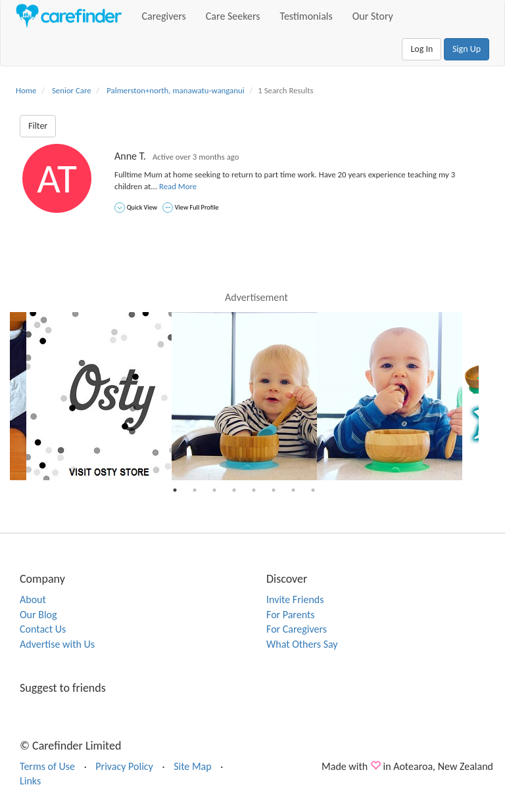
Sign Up (467, 49)
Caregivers (164, 16)
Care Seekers (233, 16)
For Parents (291, 615)
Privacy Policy (124, 766)
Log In (421, 49)
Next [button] (489, 396)
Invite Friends (295, 599)
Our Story (373, 16)
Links (30, 781)
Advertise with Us (57, 644)
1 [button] (175, 490)
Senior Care (72, 90)
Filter (38, 126)
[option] (244, 396)
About (33, 599)
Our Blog (38, 615)
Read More (178, 186)
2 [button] (195, 490)
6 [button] (274, 490)
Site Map (193, 766)
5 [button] (254, 490)
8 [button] (313, 490)
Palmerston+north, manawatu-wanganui (175, 90)
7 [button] (293, 490)
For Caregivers (297, 629)
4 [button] (234, 490)
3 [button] (214, 490)
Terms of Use (47, 766)
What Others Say (302, 644)
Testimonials (306, 16)
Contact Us (43, 629)
